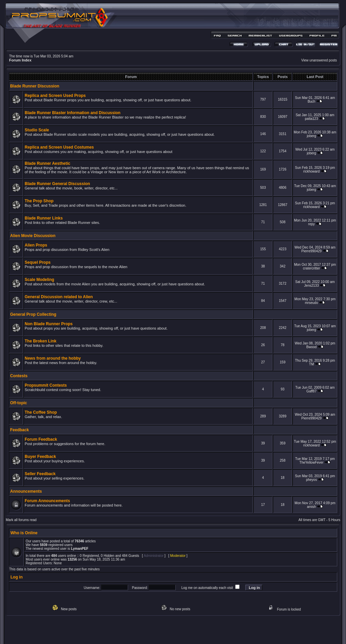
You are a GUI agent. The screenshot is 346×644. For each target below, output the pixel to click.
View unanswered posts (319, 60)
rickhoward (312, 171)
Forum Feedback (41, 439)
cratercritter (312, 268)
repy (311, 224)
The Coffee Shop (41, 412)
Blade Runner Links (44, 218)
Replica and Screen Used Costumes (59, 147)
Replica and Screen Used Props (55, 96)
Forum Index (20, 60)
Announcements (26, 491)
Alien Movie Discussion (33, 236)
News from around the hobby (53, 358)
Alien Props (36, 245)
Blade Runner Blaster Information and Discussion (72, 113)
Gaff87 (312, 391)
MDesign (197, 633)
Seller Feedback (40, 474)
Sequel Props (38, 262)
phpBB (161, 629)
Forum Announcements (47, 501)
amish (311, 507)
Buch (311, 101)
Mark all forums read (21, 520)
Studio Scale (37, 130)
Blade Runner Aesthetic (47, 163)
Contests (19, 376)
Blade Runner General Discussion (57, 184)
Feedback (19, 430)
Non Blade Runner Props (49, 324)
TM (312, 364)
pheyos (312, 480)
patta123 (311, 119)
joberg (312, 136)
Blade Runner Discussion (35, 86)
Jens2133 (311, 286)
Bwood (312, 347)
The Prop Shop (39, 201)
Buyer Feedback (40, 457)
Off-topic (19, 403)
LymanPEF (80, 549)
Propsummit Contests (46, 385)
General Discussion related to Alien (59, 297)
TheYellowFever (311, 462)
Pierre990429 (312, 251)
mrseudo (311, 303)
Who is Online (24, 533)
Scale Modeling (39, 280)
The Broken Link (41, 341)
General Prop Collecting (33, 314)
